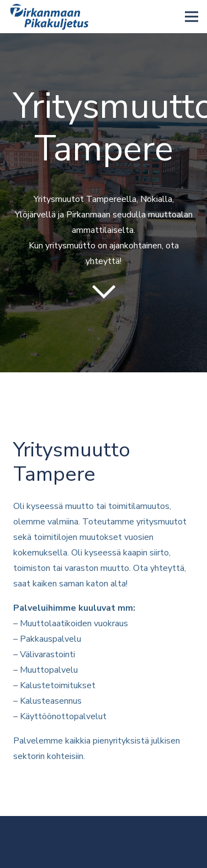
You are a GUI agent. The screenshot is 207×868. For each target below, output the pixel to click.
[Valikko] (192, 17)
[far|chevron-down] (104, 292)
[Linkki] (51, 17)
